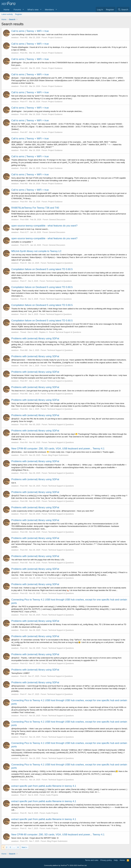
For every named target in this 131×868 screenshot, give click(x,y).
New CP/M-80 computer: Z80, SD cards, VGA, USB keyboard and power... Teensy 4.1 (58, 449)
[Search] (123, 10)
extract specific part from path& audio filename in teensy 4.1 (44, 786)
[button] (23, 10)
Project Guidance (55, 37)
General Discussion (57, 220)
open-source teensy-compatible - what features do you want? (44, 226)
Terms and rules (92, 860)
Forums (17, 10)
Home (6, 10)
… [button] (14, 847)
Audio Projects (52, 795)
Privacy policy (106, 860)
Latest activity (7, 14)
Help (116, 860)
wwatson (15, 37)
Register (19, 14)
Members (49, 10)
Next (24, 847)
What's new (33, 10)
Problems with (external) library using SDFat (35, 338)
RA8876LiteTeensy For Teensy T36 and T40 (35, 208)
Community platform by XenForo (65, 865)
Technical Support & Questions (60, 263)
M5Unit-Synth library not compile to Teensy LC (36, 251)
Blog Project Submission (58, 455)
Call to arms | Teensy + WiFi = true (30, 31)
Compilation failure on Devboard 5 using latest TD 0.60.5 (42, 269)
